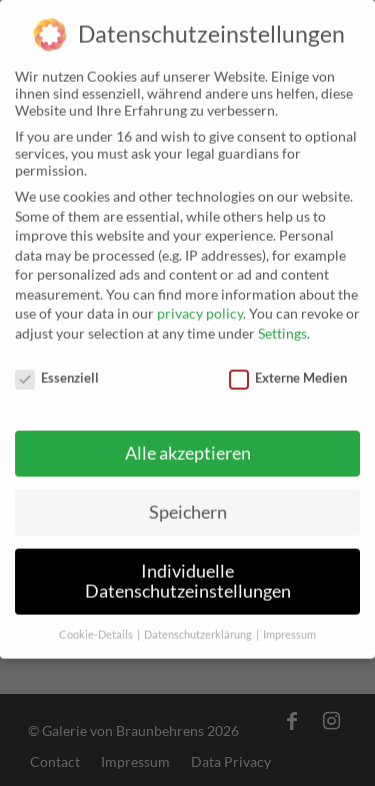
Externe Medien (288, 369)
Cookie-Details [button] (97, 626)
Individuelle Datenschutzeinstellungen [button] (188, 573)
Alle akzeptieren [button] (188, 445)
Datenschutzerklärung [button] (199, 626)
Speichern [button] (188, 504)
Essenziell (57, 369)
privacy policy (200, 305)
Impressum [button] (289, 626)
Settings (282, 324)
